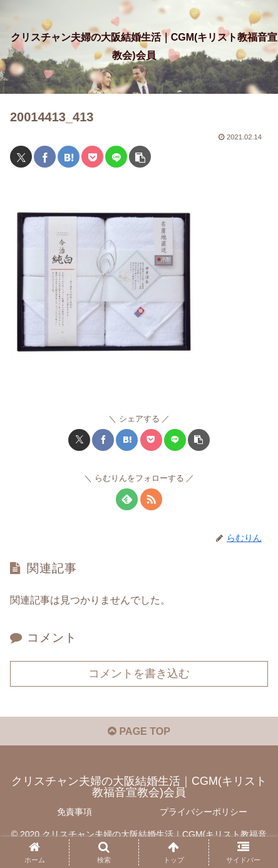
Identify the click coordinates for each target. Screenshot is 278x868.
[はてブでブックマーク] (69, 157)
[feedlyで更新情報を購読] (127, 499)
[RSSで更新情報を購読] (151, 499)
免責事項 (75, 812)
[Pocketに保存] (92, 157)
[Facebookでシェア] (45, 157)
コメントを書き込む (139, 674)
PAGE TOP (139, 731)
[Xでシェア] (21, 157)
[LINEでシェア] (116, 157)
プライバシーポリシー (203, 812)
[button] (140, 157)
